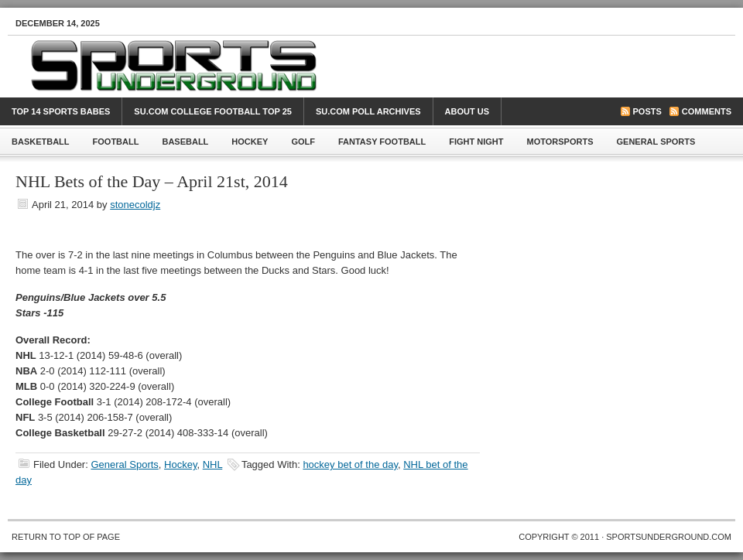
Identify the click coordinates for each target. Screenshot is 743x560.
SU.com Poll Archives (368, 111)
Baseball (185, 142)
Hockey (250, 142)
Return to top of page (66, 537)
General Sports (656, 142)
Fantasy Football (382, 142)
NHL (213, 464)
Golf (303, 142)
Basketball (41, 142)
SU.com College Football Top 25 (213, 111)
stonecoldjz (135, 205)
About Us (467, 111)
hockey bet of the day (350, 464)
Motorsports (560, 142)
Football (116, 142)
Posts (647, 111)
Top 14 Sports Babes (61, 111)
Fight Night (476, 142)
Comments (707, 111)
